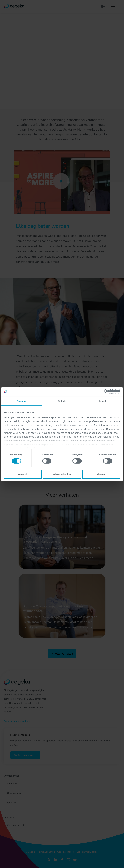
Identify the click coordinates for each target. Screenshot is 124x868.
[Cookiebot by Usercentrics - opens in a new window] (106, 392)
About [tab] (103, 401)
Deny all (23, 474)
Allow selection (62, 474)
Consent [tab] (22, 401)
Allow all (101, 474)
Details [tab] (62, 401)
